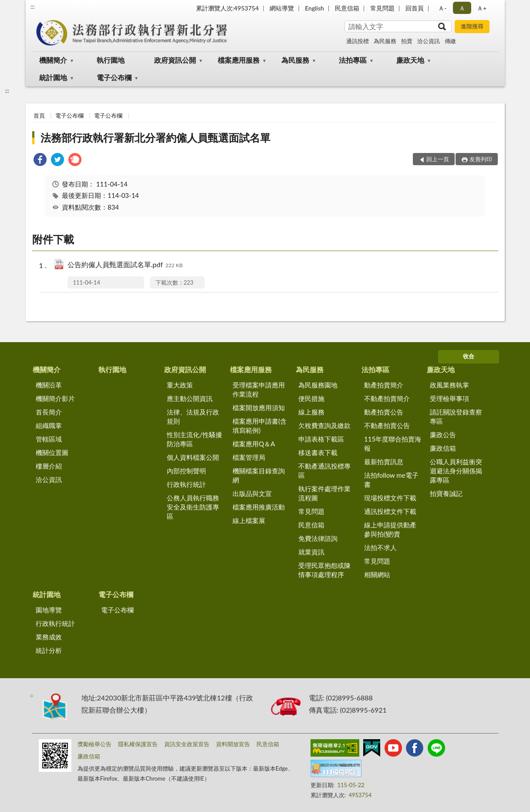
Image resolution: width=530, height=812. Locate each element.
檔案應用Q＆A (254, 444)
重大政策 (180, 385)
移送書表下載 (318, 452)
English (314, 8)
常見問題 (382, 8)
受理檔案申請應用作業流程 (259, 389)
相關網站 (377, 574)
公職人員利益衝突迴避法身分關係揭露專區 (456, 471)
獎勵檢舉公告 (95, 744)
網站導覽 (282, 8)
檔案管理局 (249, 457)
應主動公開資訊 (190, 398)
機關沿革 (49, 385)
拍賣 (407, 41)
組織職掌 (49, 425)
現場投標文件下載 (390, 498)
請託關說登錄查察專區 (456, 416)
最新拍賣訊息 (384, 462)
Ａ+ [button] (482, 8)
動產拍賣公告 (384, 412)
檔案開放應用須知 (259, 408)
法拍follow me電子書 (391, 480)
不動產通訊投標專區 (324, 471)
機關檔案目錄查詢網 (259, 475)
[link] (40, 161)
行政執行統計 (186, 484)
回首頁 (415, 8)
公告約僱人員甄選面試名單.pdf (125, 265)
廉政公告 (443, 435)
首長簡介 (49, 412)
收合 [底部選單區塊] (469, 356)
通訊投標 (358, 41)
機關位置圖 (52, 452)
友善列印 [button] (481, 159)
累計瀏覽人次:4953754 (228, 8)
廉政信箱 (443, 448)
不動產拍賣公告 (387, 425)
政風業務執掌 (449, 385)
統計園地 (53, 77)
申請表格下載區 (321, 439)
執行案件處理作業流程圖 (324, 493)
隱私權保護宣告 (138, 744)
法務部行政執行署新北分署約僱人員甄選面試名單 (155, 138)
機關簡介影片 (55, 398)
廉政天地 (410, 60)
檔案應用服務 (239, 60)
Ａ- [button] (442, 8)
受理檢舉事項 (449, 398)
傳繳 (450, 41)
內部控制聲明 (186, 471)
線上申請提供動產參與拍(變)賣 (390, 529)
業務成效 (49, 637)
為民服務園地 (318, 385)
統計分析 (49, 650)
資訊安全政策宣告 (187, 744)
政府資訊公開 (175, 60)
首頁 (39, 116)
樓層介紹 (49, 466)
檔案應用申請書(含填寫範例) (260, 426)
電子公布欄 (114, 77)
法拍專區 (353, 60)
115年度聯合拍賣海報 (393, 443)
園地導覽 (49, 610)
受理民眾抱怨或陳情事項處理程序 (324, 570)
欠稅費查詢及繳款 (324, 425)
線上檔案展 (249, 520)
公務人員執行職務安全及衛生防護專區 (193, 507)
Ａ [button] (462, 8)
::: (33, 7)
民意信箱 (347, 8)
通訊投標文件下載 (390, 511)
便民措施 (311, 398)
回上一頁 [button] (438, 159)
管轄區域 (49, 439)
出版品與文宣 (252, 493)
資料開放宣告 (233, 744)
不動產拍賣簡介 (387, 398)
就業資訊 (311, 552)
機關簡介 (53, 60)
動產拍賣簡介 (384, 385)
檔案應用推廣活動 (259, 507)
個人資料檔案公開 (193, 457)
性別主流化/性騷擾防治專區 (194, 439)
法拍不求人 (380, 547)
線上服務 (311, 412)
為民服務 (385, 41)
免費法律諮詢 (318, 538)
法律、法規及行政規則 (193, 416)
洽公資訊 (429, 41)
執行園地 (111, 60)
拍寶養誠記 (446, 493)
